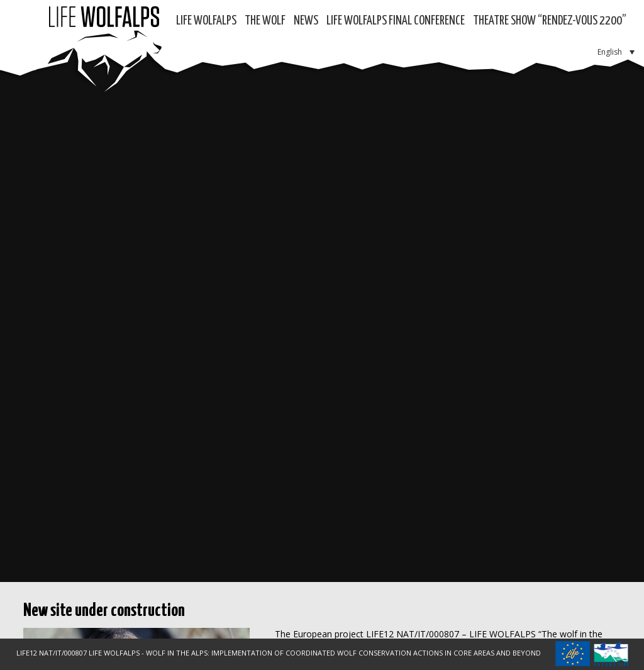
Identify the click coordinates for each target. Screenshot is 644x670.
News (306, 21)
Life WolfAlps (206, 21)
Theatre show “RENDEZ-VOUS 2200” (550, 21)
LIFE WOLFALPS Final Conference (396, 21)
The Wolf (265, 21)
